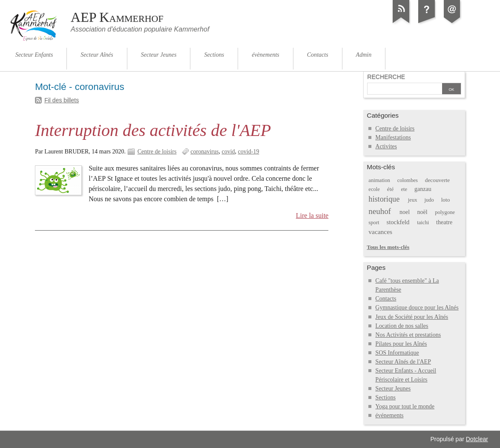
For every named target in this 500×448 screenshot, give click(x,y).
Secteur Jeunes (393, 389)
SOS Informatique (397, 353)
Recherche (386, 77)
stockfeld (398, 222)
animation (379, 180)
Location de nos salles (402, 326)
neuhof (380, 211)
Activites (386, 146)
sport (374, 223)
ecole (374, 189)
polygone (445, 212)
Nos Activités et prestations (408, 335)
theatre (444, 222)
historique (384, 199)
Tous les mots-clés (388, 247)
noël (422, 212)
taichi (423, 223)
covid (228, 152)
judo (429, 200)
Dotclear (477, 439)
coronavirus (204, 152)
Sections (385, 397)
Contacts (386, 299)
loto (446, 200)
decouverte (437, 180)
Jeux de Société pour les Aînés (412, 317)
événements (389, 415)
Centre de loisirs (157, 152)
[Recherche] (405, 90)
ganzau (423, 189)
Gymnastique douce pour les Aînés (417, 308)
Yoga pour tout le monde (405, 406)
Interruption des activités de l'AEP (153, 130)
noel (405, 212)
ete (404, 189)
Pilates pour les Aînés (401, 344)
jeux (413, 200)
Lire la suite (312, 215)
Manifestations (393, 137)
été (391, 189)
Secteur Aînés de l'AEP (403, 362)
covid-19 (249, 152)
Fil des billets (62, 100)
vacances (380, 232)
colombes (408, 180)
